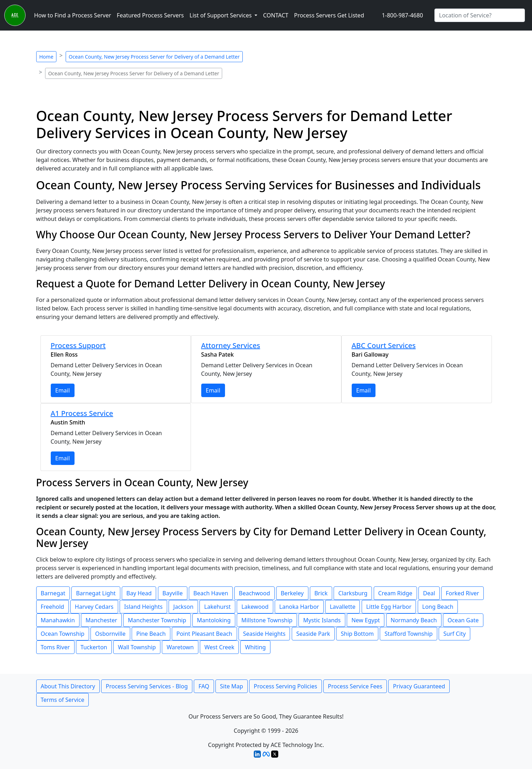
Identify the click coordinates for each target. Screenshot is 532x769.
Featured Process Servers (150, 15)
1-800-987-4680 (402, 15)
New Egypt (366, 620)
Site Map (232, 686)
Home (46, 57)
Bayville (173, 593)
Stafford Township (408, 634)
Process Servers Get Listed (329, 15)
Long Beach (438, 607)
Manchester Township (157, 620)
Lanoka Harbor (299, 607)
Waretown (180, 647)
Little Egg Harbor (389, 607)
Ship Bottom (357, 634)
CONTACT (276, 15)
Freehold (53, 607)
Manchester (101, 620)
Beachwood (254, 593)
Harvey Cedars (94, 607)
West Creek (219, 647)
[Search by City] (480, 15)
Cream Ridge (395, 593)
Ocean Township (63, 634)
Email (63, 390)
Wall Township (137, 647)
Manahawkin (58, 620)
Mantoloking (214, 620)
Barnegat (53, 593)
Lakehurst (217, 607)
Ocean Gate (463, 620)
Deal (429, 593)
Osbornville (110, 634)
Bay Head (139, 593)
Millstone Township (267, 620)
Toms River (55, 647)
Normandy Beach (414, 620)
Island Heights (143, 607)
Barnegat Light (96, 593)
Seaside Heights (264, 634)
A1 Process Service (82, 413)
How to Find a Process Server (73, 15)
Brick (321, 593)
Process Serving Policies (286, 686)
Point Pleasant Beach (204, 634)
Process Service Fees (355, 686)
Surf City (454, 634)
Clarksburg (353, 593)
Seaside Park (313, 634)
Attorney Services (231, 345)
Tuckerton (94, 647)
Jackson (183, 607)
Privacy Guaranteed (419, 686)
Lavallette (342, 607)
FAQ (204, 686)
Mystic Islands (322, 620)
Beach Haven (211, 593)
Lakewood (255, 607)
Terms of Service (63, 700)
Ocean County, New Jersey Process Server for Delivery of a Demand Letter (154, 57)
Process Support (78, 345)
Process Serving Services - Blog (147, 686)
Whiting (255, 647)
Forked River (462, 593)
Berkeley (292, 593)
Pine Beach (151, 634)
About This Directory (68, 686)
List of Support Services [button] (221, 15)
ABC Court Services (384, 345)
